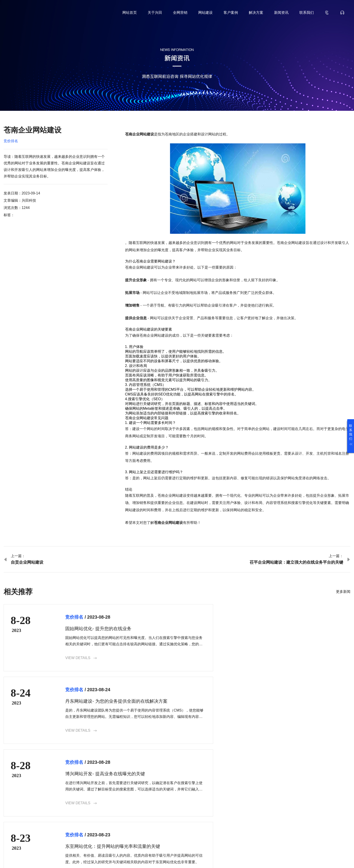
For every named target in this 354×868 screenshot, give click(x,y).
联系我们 (307, 13)
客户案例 (231, 13)
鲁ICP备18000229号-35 (81, 857)
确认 (338, 823)
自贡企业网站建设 (27, 562)
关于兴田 (155, 13)
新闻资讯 (281, 13)
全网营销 (180, 13)
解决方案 (256, 13)
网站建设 (205, 13)
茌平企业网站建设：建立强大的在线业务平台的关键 (296, 562)
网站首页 (130, 13)
